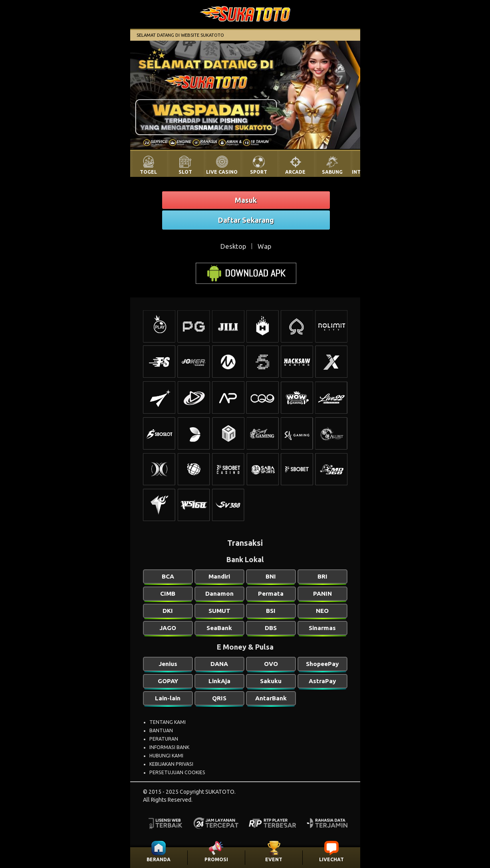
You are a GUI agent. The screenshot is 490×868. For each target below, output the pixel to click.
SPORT (259, 172)
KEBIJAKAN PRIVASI (171, 764)
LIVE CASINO (222, 172)
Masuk (246, 200)
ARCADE (295, 172)
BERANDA (159, 859)
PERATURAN (164, 739)
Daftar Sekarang (246, 220)
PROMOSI (216, 859)
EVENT (274, 859)
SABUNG (332, 172)
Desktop (233, 246)
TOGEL (148, 172)
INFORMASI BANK (169, 747)
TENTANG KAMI (168, 722)
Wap (264, 246)
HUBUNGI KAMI (166, 756)
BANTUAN (161, 730)
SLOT (185, 172)
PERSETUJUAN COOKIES (177, 772)
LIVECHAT (331, 859)
